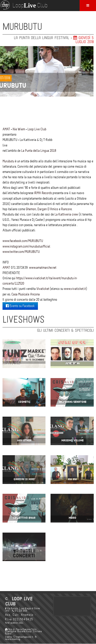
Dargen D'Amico (48, 209)
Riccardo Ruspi (25, 631)
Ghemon (31, 209)
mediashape (20, 637)
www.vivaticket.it (75, 289)
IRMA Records (43, 193)
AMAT (6, 129)
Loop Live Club (37, 129)
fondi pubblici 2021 (14, 623)
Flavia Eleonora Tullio (26, 629)
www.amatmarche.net (43, 268)
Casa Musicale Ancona (26, 294)
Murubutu (8, 161)
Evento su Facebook (20, 306)
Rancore (66, 209)
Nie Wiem (19, 129)
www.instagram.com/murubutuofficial (26, 246)
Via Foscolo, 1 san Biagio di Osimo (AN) (23, 610)
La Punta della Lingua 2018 (39, 151)
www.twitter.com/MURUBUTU (21, 252)
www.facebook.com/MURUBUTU (23, 241)
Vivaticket (43, 289)
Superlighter (11, 631)
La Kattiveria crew (66, 214)
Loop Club (24, 5)
